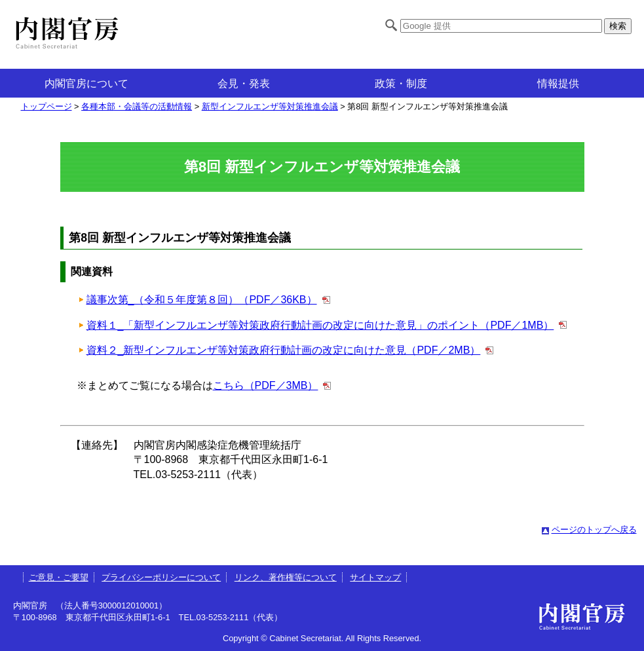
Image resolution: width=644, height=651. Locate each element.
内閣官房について (86, 84)
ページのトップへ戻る (594, 530)
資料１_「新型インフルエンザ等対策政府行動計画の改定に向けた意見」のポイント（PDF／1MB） (320, 325)
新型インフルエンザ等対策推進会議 (270, 106)
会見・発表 (244, 84)
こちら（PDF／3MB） (266, 385)
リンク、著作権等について (286, 577)
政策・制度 (401, 84)
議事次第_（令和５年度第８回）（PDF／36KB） (202, 300)
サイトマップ (375, 577)
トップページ (47, 106)
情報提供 (558, 84)
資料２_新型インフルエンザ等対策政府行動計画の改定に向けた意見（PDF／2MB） (284, 350)
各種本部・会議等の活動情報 (137, 106)
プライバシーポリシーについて (161, 577)
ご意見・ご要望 (59, 577)
